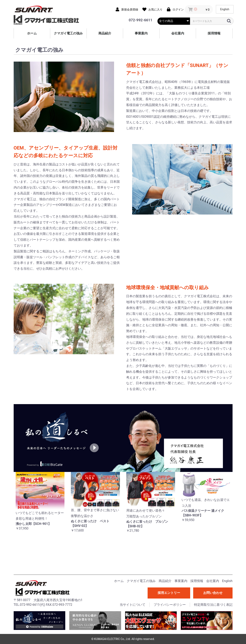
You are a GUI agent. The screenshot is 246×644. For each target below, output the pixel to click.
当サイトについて (133, 605)
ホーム (32, 33)
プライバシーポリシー (170, 605)
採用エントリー (169, 593)
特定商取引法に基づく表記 (213, 605)
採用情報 (214, 33)
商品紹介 (105, 33)
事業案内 (141, 33)
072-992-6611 (140, 20)
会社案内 (178, 33)
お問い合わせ (213, 593)
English (225, 9)
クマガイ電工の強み (68, 33)
